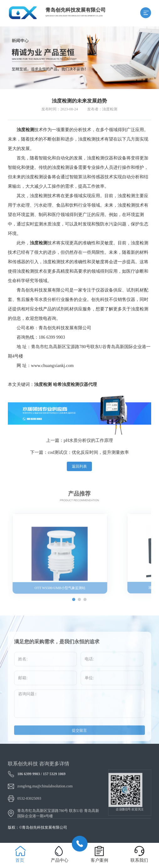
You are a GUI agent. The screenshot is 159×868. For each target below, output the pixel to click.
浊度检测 (43, 384)
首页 (20, 860)
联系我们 (139, 860)
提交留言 (79, 740)
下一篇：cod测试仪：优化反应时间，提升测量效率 (79, 452)
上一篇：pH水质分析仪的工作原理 (79, 440)
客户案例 (99, 860)
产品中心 (60, 860)
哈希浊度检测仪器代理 (75, 384)
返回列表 (79, 466)
